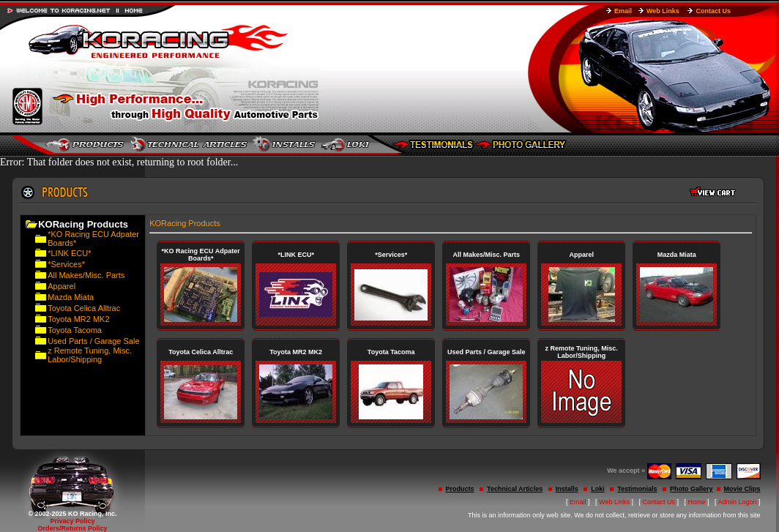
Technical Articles (515, 489)
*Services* (66, 264)
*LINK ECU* (69, 253)
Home (697, 502)
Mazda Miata (71, 297)
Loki (598, 489)
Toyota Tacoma (75, 330)
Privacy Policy (72, 521)
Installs (567, 489)
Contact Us (713, 11)
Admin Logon (738, 502)
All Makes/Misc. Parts (86, 275)
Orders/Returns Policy (72, 528)
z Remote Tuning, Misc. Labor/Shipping (90, 355)
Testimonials (637, 489)
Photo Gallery (692, 489)
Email (623, 11)
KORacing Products (185, 223)
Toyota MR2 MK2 (78, 319)
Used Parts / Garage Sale (93, 341)
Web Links (663, 11)
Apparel (61, 286)
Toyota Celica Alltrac (84, 308)
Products (460, 489)
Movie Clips (742, 489)
